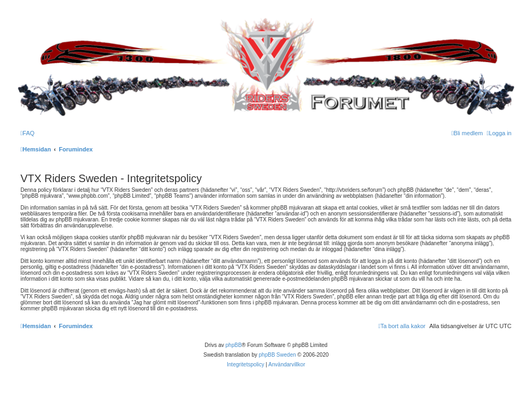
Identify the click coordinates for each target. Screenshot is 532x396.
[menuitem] (27, 133)
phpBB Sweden (278, 355)
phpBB (234, 345)
